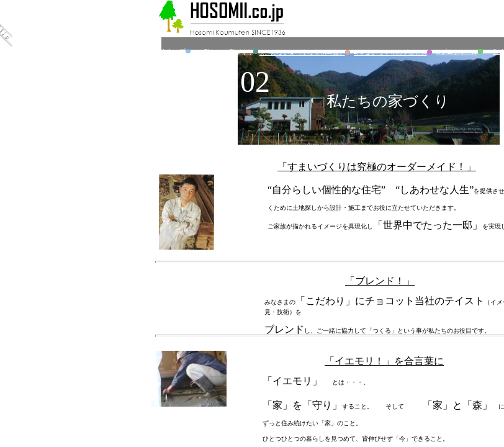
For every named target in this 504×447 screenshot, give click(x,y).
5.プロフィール (460, 52)
